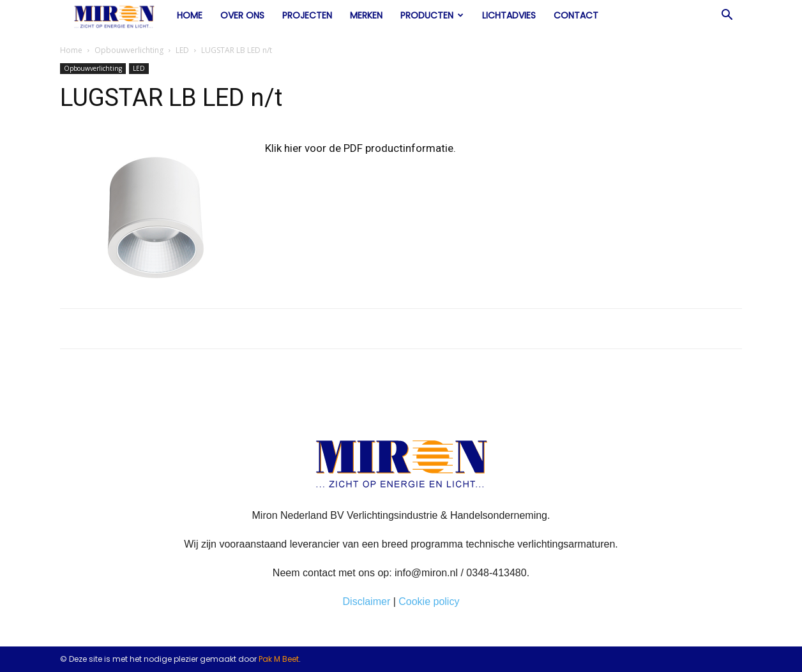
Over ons (242, 15)
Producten (432, 15)
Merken (366, 15)
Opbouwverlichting (129, 50)
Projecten (307, 15)
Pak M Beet (279, 659)
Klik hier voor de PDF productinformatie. (360, 148)
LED (182, 50)
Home (190, 15)
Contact (576, 15)
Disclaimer (367, 601)
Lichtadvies (509, 15)
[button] (727, 16)
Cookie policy (429, 601)
